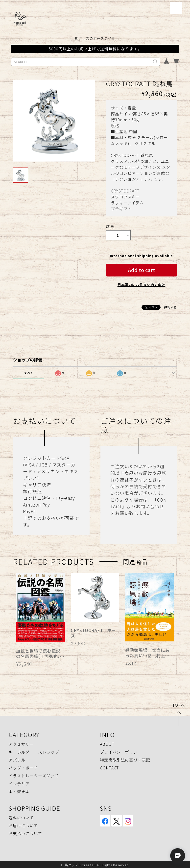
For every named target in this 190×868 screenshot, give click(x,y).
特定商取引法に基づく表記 (125, 759)
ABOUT (107, 743)
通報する (170, 306)
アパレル (17, 759)
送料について (21, 817)
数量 (110, 226)
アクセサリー (21, 743)
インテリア (19, 783)
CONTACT (109, 767)
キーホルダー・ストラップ (34, 751)
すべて (29, 372)
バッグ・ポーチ (23, 767)
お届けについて (23, 825)
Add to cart (142, 269)
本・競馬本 (19, 790)
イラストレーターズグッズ (34, 775)
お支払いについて (25, 832)
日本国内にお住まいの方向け (142, 284)
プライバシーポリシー (121, 751)
